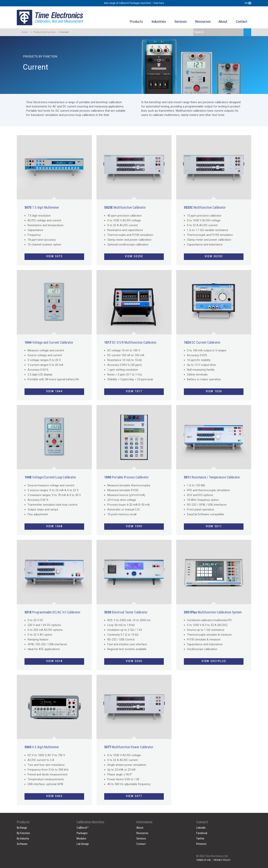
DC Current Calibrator (202, 342)
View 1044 (54, 391)
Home (25, 32)
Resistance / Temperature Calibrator (212, 477)
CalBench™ (83, 828)
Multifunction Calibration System (213, 612)
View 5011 (214, 526)
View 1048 (54, 526)
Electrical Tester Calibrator (126, 612)
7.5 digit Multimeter (42, 208)
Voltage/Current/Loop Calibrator (50, 477)
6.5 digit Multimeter (42, 747)
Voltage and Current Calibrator (49, 342)
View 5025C (214, 256)
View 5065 (54, 796)
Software (22, 844)
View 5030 (134, 661)
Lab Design (83, 844)
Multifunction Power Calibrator (129, 747)
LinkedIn (201, 828)
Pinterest (201, 844)
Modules (81, 838)
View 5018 (54, 661)
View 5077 (134, 796)
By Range (22, 828)
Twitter (200, 838)
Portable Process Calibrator (126, 477)
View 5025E (134, 256)
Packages (82, 833)
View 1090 (134, 526)
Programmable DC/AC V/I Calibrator (52, 612)
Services (181, 22)
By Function (23, 833)
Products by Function (44, 32)
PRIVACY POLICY (222, 860)
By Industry (23, 838)
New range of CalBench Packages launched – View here (134, 3)
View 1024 (214, 391)
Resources (203, 22)
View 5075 (54, 256)
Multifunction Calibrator (125, 208)
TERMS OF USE (203, 860)
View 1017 (134, 391)
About (223, 22)
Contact (242, 22)
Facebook (202, 833)
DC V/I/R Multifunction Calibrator (130, 342)
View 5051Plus (214, 661)
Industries (159, 22)
